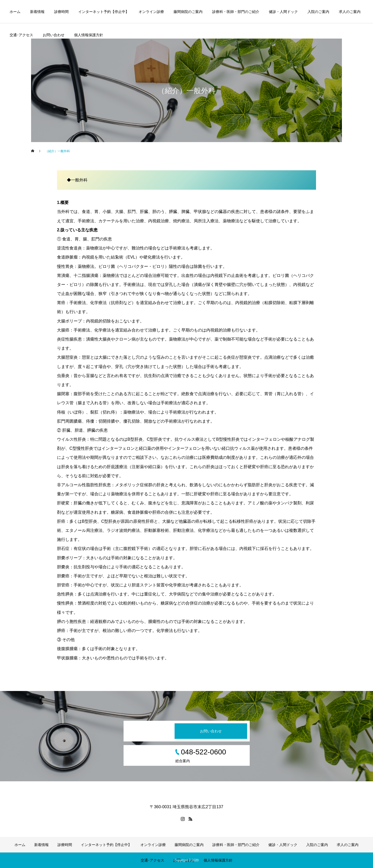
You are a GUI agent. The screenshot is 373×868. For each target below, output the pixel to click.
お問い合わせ (54, 35)
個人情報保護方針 (89, 35)
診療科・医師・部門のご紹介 (236, 12)
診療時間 (61, 12)
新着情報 (37, 12)
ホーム (15, 12)
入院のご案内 (318, 12)
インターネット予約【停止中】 (104, 12)
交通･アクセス (21, 35)
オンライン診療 (151, 12)
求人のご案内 (350, 12)
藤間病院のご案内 (188, 12)
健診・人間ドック (283, 12)
